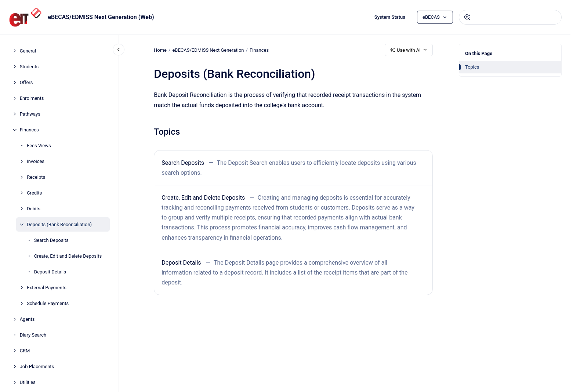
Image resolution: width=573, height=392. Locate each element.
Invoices (36, 161)
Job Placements (37, 366)
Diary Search (33, 335)
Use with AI (409, 50)
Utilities (28, 382)
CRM (25, 351)
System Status (390, 17)
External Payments (47, 288)
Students (29, 67)
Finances (29, 130)
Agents (27, 319)
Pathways (30, 114)
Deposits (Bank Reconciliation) (59, 224)
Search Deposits (51, 240)
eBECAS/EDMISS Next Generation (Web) (101, 17)
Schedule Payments (48, 303)
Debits (34, 209)
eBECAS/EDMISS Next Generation (208, 50)
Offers (26, 82)
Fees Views (39, 146)
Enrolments (32, 98)
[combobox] (510, 17)
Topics (472, 67)
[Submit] (467, 17)
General (28, 51)
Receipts (36, 177)
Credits (34, 193)
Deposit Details (50, 272)
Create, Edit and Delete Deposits (68, 256)
